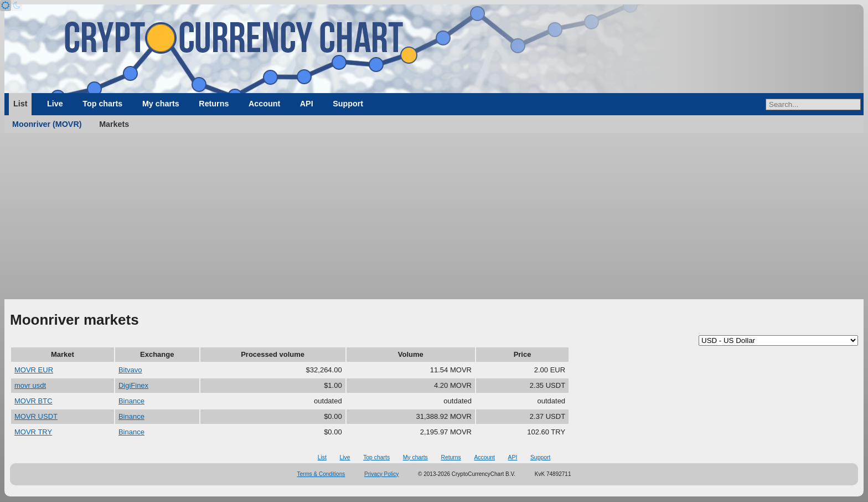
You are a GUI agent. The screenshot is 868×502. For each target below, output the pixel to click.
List (20, 104)
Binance (131, 401)
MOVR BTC (33, 401)
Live (55, 104)
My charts (161, 104)
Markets (114, 124)
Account (264, 104)
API (307, 104)
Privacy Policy (381, 474)
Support (348, 104)
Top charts (102, 104)
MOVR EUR (34, 370)
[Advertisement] (434, 216)
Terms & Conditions (321, 474)
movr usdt (30, 385)
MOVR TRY (33, 432)
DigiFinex (133, 385)
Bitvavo (130, 370)
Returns (214, 104)
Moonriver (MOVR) (47, 124)
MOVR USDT (36, 416)
